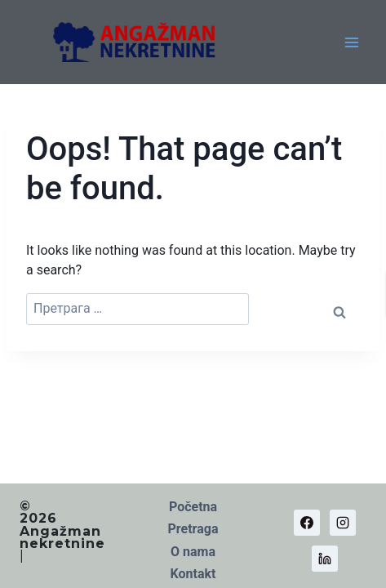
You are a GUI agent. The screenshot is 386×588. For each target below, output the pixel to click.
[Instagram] (343, 523)
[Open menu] (351, 42)
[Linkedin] (325, 559)
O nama (193, 552)
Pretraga (193, 529)
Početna (193, 507)
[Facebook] (307, 523)
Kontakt (193, 574)
